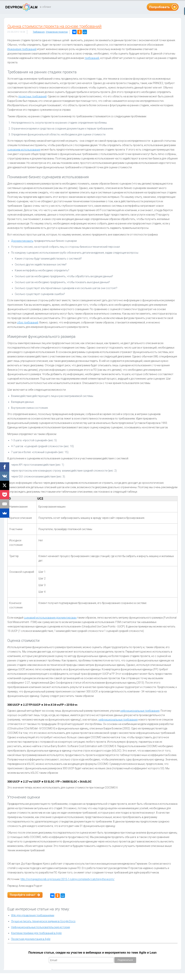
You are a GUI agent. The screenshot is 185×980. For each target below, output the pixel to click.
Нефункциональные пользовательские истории (41, 927)
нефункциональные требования (140, 711)
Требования (39, 32)
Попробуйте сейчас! (23, 895)
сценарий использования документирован (50, 618)
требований (92, 58)
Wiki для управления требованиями (33, 915)
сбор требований (28, 322)
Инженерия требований (22, 49)
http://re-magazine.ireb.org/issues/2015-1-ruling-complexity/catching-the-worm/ (68, 879)
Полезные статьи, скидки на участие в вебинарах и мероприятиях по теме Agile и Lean (93, 953)
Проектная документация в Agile (31, 939)
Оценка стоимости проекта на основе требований (54, 26)
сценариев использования (24, 150)
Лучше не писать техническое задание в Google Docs (43, 921)
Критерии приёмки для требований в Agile (36, 933)
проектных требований (32, 96)
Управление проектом (57, 32)
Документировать (22, 241)
